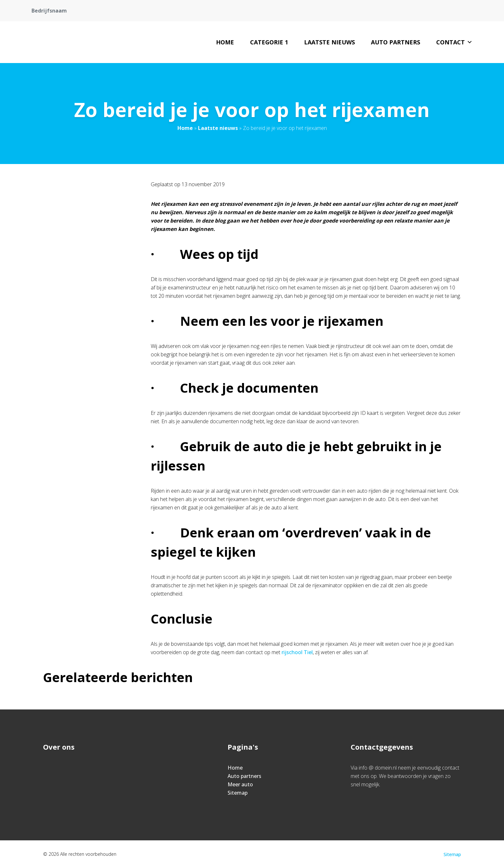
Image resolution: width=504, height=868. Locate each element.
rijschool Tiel (297, 652)
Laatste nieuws (329, 42)
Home (225, 42)
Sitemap (238, 793)
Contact (454, 42)
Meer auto (240, 784)
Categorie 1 (269, 42)
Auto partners (396, 42)
